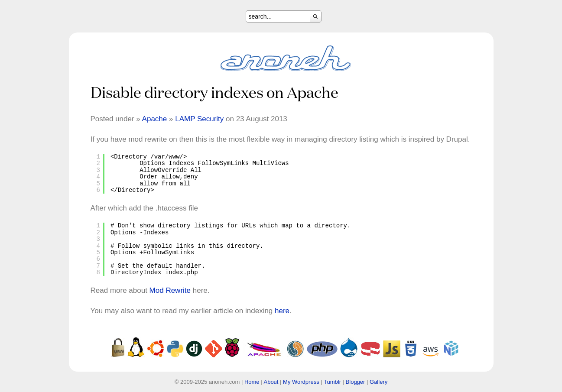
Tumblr (332, 382)
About (271, 382)
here (282, 311)
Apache (155, 119)
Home (252, 382)
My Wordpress (301, 382)
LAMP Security (199, 119)
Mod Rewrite (170, 290)
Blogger (356, 382)
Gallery (378, 382)
